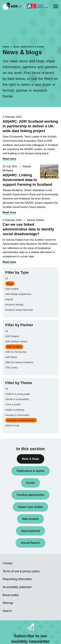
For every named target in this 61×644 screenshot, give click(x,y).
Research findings (14, 305)
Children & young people (18, 394)
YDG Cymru (11, 368)
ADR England (12, 336)
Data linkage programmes (18, 294)
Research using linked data (19, 310)
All (7, 278)
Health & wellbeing (15, 410)
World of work (12, 425)
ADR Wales (11, 357)
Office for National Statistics (19, 362)
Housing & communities (17, 415)
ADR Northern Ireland (16, 341)
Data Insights (12, 289)
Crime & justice (13, 404)
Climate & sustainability (17, 399)
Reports (9, 299)
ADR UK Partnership (16, 352)
